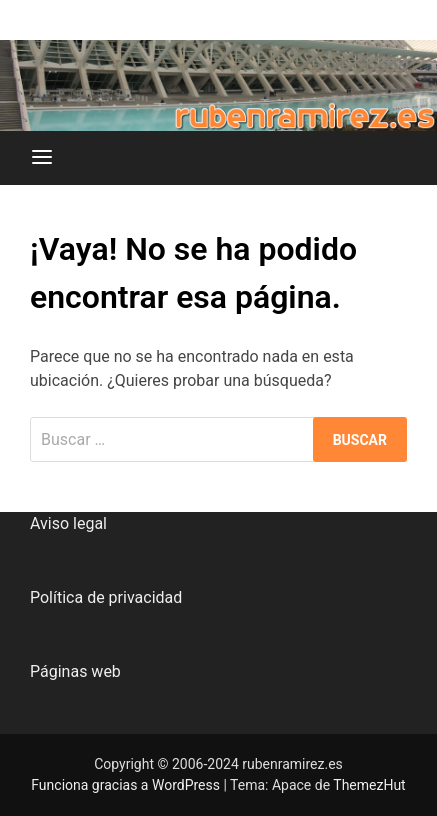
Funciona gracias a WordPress (127, 785)
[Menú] (42, 158)
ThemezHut (369, 785)
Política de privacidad (106, 597)
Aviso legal (68, 523)
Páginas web (75, 671)
